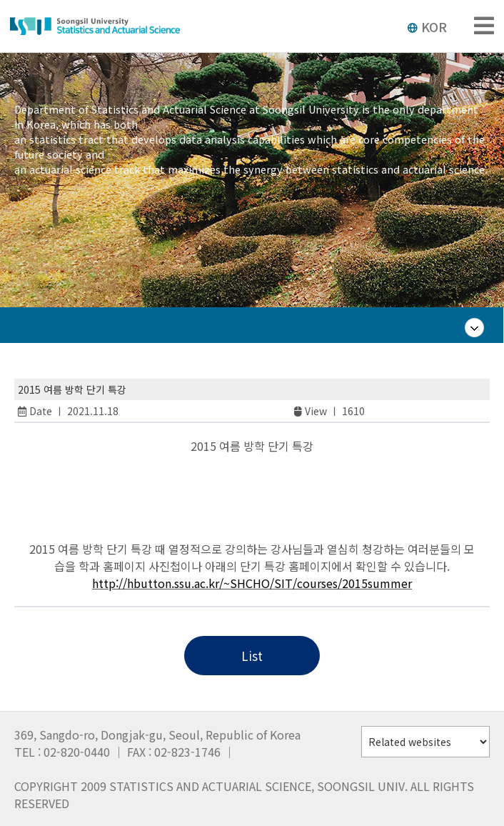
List (252, 656)
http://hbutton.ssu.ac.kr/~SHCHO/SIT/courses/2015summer (252, 583)
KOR (427, 26)
